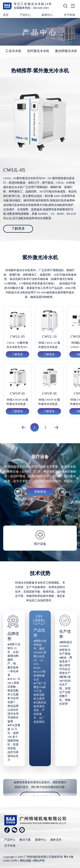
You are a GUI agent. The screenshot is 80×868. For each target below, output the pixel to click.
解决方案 (25, 840)
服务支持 (56, 840)
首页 (6, 15)
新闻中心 (47, 15)
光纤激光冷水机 (38, 51)
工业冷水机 (13, 51)
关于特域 (69, 15)
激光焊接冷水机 (66, 51)
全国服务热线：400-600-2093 (31, 8)
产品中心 (25, 15)
